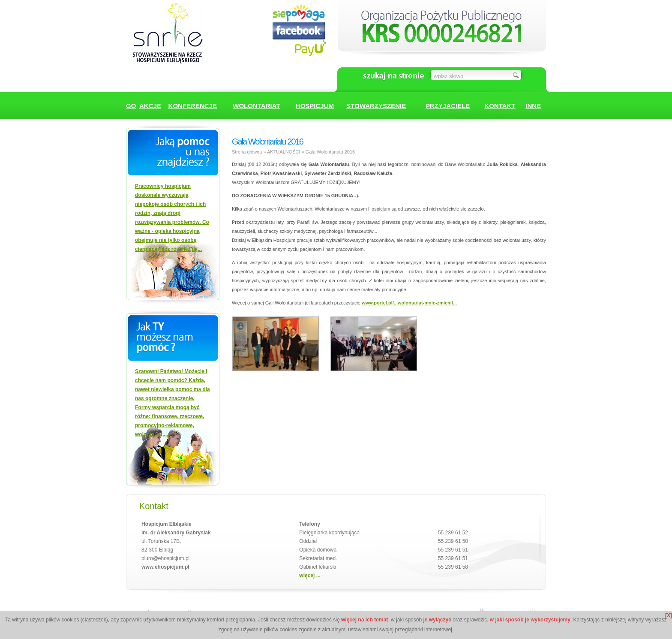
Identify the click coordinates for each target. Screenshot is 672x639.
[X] (669, 615)
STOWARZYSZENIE (376, 106)
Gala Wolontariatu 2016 (330, 152)
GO (131, 106)
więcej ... (310, 576)
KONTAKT (500, 106)
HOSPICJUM (315, 106)
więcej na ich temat (364, 620)
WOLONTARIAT (256, 106)
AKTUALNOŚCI (284, 152)
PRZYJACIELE (448, 106)
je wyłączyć (437, 620)
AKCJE (150, 106)
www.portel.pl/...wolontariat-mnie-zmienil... (409, 303)
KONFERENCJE (193, 106)
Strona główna (247, 152)
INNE (533, 106)
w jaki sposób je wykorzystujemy (530, 620)
